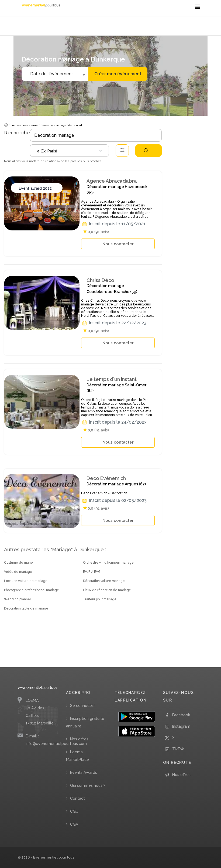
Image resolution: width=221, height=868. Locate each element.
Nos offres (79, 739)
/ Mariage (37, 26)
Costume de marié (18, 563)
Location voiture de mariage (26, 581)
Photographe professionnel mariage (32, 590)
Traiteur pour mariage (100, 599)
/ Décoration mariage (59, 26)
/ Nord (106, 26)
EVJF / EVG (92, 572)
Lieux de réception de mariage (107, 590)
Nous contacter (118, 244)
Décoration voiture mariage (104, 581)
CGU (74, 811)
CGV (74, 824)
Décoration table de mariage (26, 608)
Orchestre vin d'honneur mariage (108, 563)
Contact (77, 798)
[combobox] (69, 151)
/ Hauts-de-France (88, 26)
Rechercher (146, 151)
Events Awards (84, 772)
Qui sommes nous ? (88, 785)
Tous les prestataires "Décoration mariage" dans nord (43, 125)
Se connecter (82, 706)
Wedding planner (18, 599)
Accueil (24, 26)
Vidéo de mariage (18, 572)
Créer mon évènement (118, 74)
